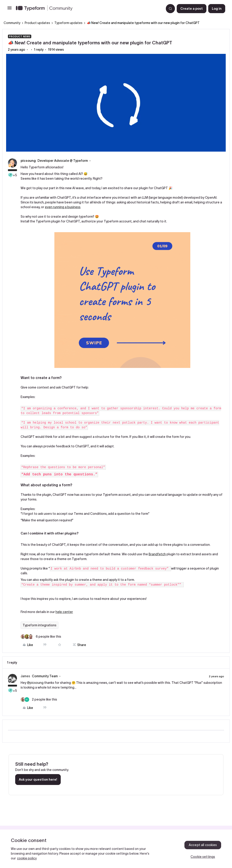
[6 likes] (41, 637)
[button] (10, 10)
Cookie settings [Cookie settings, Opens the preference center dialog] (203, 857)
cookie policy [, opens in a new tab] (27, 858)
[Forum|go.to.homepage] (88, 9)
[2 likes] (39, 700)
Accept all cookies (203, 845)
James (25, 676)
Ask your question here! (38, 780)
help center (64, 612)
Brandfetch (157, 554)
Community (12, 23)
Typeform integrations (40, 625)
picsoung (28, 161)
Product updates (37, 23)
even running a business (63, 207)
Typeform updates (68, 23)
